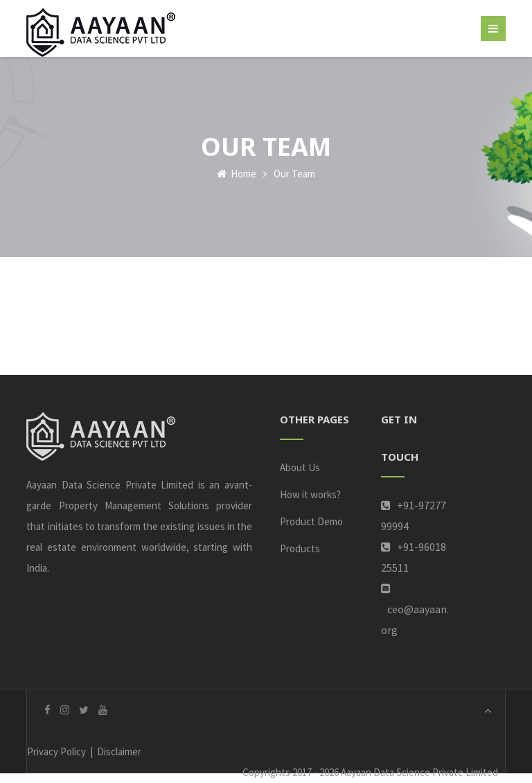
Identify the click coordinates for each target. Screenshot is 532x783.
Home (237, 174)
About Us (300, 467)
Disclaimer (119, 751)
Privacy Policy (56, 751)
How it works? (310, 494)
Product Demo (311, 521)
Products (300, 548)
